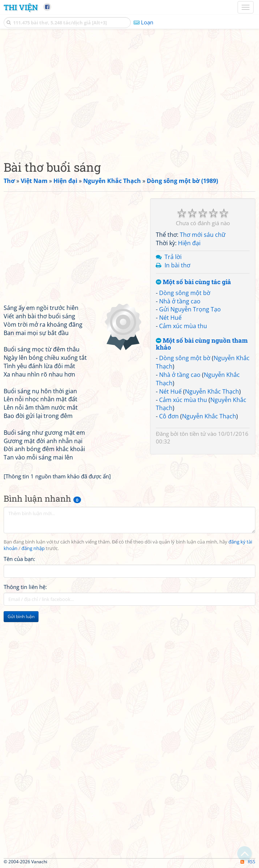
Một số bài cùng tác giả (193, 282)
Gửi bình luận (21, 616)
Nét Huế (170, 318)
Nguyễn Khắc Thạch (212, 391)
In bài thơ (177, 265)
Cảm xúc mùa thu (183, 326)
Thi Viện (21, 7)
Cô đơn (169, 416)
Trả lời (173, 257)
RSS (248, 862)
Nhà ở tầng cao (180, 301)
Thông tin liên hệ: (25, 587)
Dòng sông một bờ (185, 293)
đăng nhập (33, 548)
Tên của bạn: (19, 559)
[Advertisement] (129, 93)
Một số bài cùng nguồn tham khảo (202, 344)
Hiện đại (189, 243)
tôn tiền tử (193, 434)
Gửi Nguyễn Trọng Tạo (190, 309)
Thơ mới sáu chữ (203, 235)
